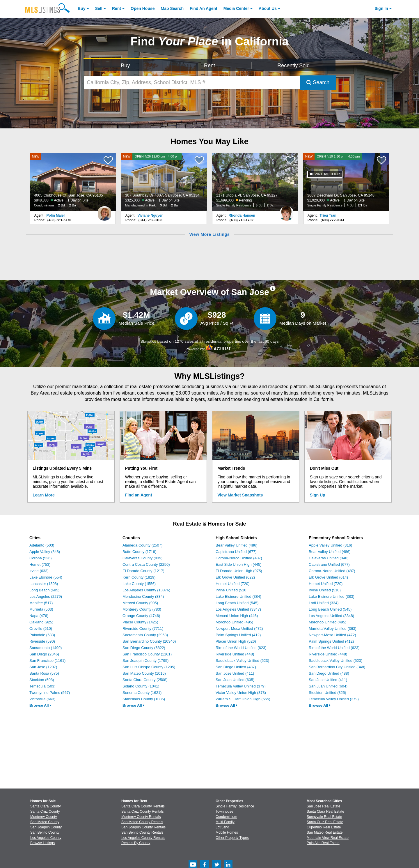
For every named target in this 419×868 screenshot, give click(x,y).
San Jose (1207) (43, 667)
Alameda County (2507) (142, 545)
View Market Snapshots (240, 495)
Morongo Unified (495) (234, 622)
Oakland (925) (41, 622)
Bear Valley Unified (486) (237, 545)
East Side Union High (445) (239, 564)
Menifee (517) (41, 603)
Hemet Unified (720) (232, 584)
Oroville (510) (41, 629)
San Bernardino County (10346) (149, 641)
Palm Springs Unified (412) (238, 635)
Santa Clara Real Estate (325, 812)
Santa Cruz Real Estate (325, 822)
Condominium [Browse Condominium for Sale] (226, 817)
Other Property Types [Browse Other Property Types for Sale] (232, 838)
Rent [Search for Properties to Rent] (210, 66)
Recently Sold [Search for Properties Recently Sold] (293, 66)
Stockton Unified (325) (327, 693)
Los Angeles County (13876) (146, 590)
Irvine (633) (39, 571)
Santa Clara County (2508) (145, 680)
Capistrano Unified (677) (236, 552)
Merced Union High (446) (237, 616)
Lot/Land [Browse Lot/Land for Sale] (222, 827)
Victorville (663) (42, 699)
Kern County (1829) (139, 577)
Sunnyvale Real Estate (324, 817)
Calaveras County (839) (142, 558)
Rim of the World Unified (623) (241, 648)
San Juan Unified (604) (328, 686)
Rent (117, 8)
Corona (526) (41, 558)
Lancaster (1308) (44, 584)
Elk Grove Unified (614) (328, 577)
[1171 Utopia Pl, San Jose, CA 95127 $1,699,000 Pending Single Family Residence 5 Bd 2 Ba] (255, 182)
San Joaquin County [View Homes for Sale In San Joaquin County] (46, 827)
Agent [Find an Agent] (204, 8)
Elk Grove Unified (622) (235, 577)
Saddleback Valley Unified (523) (242, 661)
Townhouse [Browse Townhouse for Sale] (224, 812)
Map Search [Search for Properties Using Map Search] (172, 8)
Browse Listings (42, 843)
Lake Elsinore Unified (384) (238, 596)
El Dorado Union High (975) (239, 571)
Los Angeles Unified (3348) (331, 616)
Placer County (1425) (140, 622)
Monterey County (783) (142, 609)
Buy (81, 8)
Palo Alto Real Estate (323, 843)
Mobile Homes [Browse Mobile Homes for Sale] (227, 832)
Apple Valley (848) (45, 552)
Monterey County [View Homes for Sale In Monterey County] (44, 817)
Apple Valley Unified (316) (330, 545)
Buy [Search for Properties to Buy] (126, 66)
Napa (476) (39, 616)
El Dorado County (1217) (143, 571)
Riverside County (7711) (143, 629)
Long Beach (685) (44, 590)
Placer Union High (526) (236, 641)
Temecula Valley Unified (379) (241, 686)
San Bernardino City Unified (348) (337, 667)
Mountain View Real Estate (328, 838)
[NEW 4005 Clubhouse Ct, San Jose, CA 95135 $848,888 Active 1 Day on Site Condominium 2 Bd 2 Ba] (73, 182)
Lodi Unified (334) (324, 603)
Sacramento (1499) (46, 648)
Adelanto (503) (42, 545)
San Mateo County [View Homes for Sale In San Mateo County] (45, 822)
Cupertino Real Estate (324, 827)
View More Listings (209, 234)
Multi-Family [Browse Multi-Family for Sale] (225, 822)
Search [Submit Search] (318, 82)
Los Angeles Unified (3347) (238, 609)
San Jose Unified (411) (235, 673)
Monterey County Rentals (141, 817)
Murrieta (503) (41, 609)
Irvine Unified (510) (232, 590)
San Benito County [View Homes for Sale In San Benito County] (45, 832)
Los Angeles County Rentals (143, 838)
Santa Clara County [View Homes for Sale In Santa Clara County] (46, 806)
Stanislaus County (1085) (144, 699)
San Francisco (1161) (47, 661)
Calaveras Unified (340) (329, 558)
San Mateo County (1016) (144, 673)
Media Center (236, 8)
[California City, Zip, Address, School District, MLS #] (192, 83)
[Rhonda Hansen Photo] (287, 211)
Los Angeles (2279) (46, 596)
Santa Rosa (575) (44, 673)
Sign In (381, 8)
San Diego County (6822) (144, 648)
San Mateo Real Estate (325, 832)
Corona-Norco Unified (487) (239, 558)
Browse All (40, 705)
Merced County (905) (140, 603)
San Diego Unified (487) (236, 667)
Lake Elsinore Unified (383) (332, 596)
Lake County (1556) (139, 584)
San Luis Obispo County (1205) (149, 667)
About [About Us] (268, 8)
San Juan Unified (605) (235, 680)
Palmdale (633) (42, 635)
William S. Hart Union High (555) (243, 699)
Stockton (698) (42, 680)
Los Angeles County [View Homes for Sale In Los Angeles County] (46, 838)
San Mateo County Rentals (142, 822)
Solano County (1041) (141, 686)
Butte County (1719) (139, 552)
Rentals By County (136, 843)
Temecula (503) (42, 686)
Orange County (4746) (141, 616)
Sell (99, 8)
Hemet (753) (40, 564)
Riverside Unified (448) (235, 654)
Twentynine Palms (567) (50, 693)
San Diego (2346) (44, 654)
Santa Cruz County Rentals (142, 812)
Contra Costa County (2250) (146, 564)
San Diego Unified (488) (329, 673)
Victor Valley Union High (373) (241, 693)
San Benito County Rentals (142, 832)
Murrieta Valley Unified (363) (333, 629)
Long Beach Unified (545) (237, 603)
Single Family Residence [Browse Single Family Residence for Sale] (235, 806)
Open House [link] (143, 8)
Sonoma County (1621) (142, 693)
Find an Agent (139, 495)
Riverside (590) (42, 641)
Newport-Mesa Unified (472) (239, 629)
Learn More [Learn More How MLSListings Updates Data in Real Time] (44, 495)
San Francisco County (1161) (147, 654)
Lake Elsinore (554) (46, 577)
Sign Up (318, 495)
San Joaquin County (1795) (145, 661)
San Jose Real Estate (323, 806)
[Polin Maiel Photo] (104, 211)
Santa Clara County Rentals (143, 806)
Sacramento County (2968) (145, 635)
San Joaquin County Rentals (143, 827)
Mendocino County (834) (143, 596)
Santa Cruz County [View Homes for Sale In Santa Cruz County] (45, 812)
